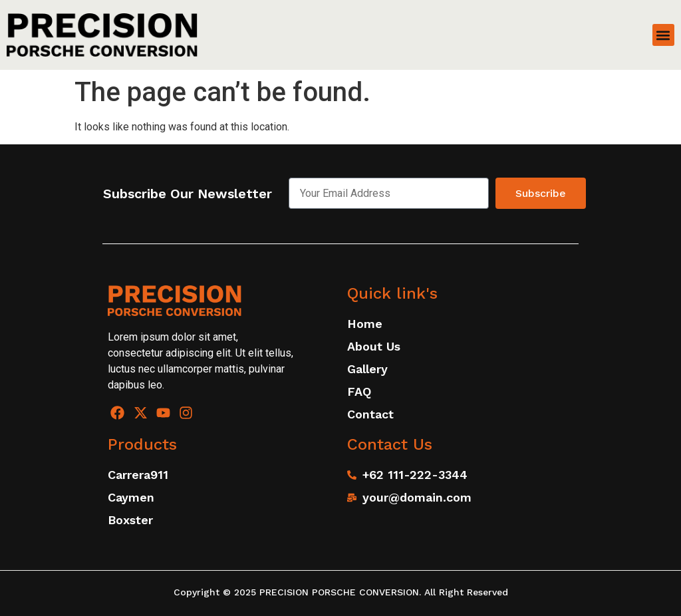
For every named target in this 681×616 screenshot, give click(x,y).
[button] (663, 35)
